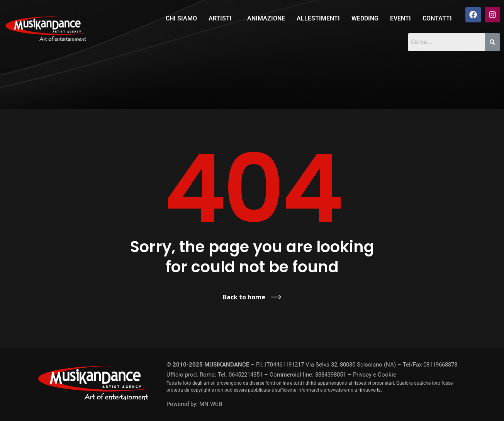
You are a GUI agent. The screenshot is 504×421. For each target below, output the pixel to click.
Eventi (400, 18)
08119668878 (440, 365)
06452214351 (246, 375)
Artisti (220, 18)
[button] (222, 19)
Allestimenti (318, 18)
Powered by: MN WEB (194, 404)
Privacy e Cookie (375, 375)
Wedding (365, 18)
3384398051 (331, 375)
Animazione (266, 18)
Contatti (437, 18)
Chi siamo (181, 18)
